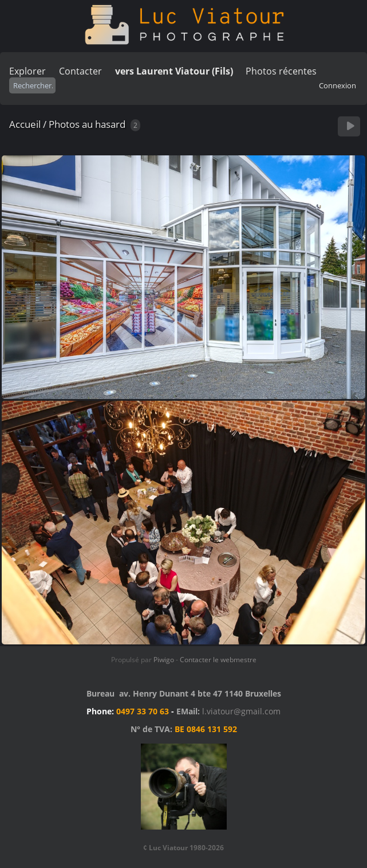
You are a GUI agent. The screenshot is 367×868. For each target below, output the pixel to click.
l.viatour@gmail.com (241, 711)
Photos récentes (281, 71)
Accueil (25, 124)
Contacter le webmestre (218, 660)
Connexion (338, 85)
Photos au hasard (87, 124)
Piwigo (164, 660)
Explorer (27, 71)
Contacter (80, 71)
